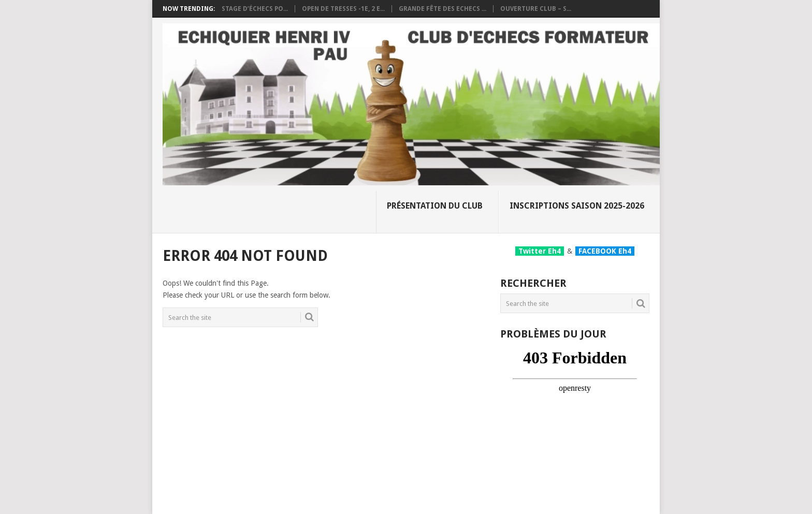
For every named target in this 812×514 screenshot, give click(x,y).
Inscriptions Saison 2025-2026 (577, 206)
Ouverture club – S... (536, 9)
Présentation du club (435, 206)
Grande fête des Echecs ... (443, 9)
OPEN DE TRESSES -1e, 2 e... (343, 9)
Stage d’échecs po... (255, 9)
